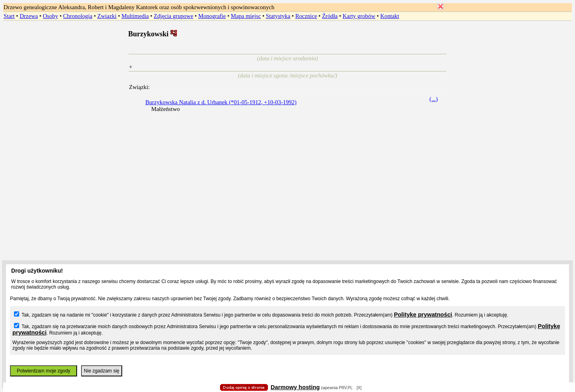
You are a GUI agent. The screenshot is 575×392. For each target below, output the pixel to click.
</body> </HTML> (287, 40)
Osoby (50, 16)
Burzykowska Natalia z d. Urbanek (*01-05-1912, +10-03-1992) (221, 102)
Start (9, 16)
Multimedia (135, 16)
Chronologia (78, 16)
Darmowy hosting (295, 387)
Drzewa (29, 16)
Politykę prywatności (423, 315)
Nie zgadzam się (102, 371)
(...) (434, 99)
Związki (107, 16)
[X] (359, 388)
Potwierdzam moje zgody (44, 371)
